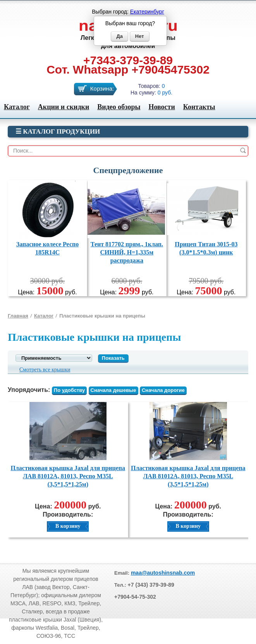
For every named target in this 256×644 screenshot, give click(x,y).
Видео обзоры (119, 107)
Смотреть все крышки (45, 370)
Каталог (17, 107)
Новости (162, 107)
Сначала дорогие (163, 390)
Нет (140, 36)
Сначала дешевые (113, 390)
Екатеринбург (147, 12)
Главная (18, 316)
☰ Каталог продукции (58, 131)
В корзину (68, 526)
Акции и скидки (64, 107)
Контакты (199, 107)
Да (119, 36)
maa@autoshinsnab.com (163, 573)
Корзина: (102, 88)
